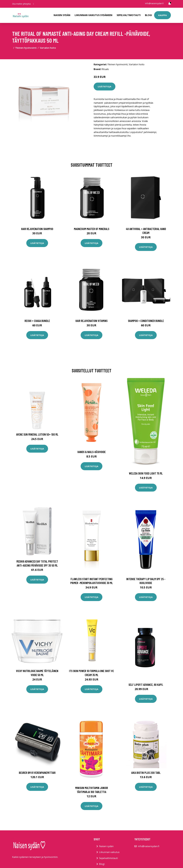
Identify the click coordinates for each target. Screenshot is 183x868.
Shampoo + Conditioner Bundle (146, 321)
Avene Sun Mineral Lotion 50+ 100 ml (37, 434)
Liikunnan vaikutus (109, 852)
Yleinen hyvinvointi (26, 48)
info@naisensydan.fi (154, 3)
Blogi (148, 15)
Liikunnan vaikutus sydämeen (94, 15)
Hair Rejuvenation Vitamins (91, 321)
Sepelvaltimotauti (129, 15)
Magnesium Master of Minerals (92, 229)
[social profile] (34, 4)
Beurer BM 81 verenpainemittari (37, 773)
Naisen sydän (62, 15)
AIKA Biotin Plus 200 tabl (146, 773)
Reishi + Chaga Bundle (37, 321)
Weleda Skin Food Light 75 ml (146, 473)
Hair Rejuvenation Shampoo (37, 229)
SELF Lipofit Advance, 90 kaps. (146, 685)
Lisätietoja (105, 86)
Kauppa (162, 15)
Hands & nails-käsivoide (92, 452)
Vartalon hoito (48, 48)
